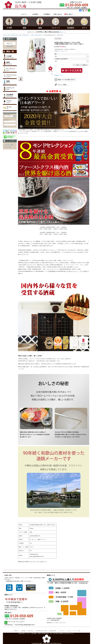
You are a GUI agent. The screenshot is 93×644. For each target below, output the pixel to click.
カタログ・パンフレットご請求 (74, 631)
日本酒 (8, 35)
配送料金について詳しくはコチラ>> (56, 623)
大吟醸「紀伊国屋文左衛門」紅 (37, 35)
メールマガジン (62, 631)
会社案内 (35, 14)
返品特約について (59, 75)
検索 (14, 116)
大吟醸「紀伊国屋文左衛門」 (24, 35)
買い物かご (69, 14)
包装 (56, 54)
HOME (5, 35)
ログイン (24, 14)
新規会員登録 (10, 46)
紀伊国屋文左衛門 (14, 35)
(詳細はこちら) (62, 32)
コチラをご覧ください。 (63, 51)
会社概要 (24, 631)
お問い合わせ (58, 14)
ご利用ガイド (16, 631)
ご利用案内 (46, 14)
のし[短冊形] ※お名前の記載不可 (61, 59)
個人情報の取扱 (53, 631)
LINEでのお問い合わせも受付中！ (15, 622)
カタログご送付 (7, 147)
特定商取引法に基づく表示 (42, 631)
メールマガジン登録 (9, 145)
